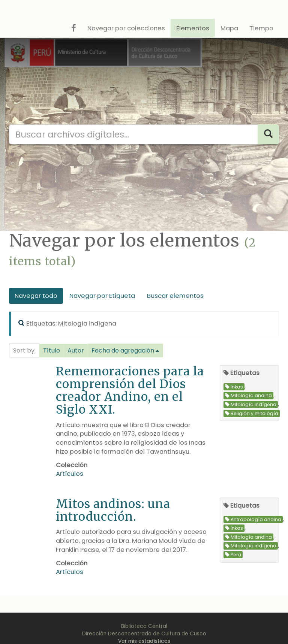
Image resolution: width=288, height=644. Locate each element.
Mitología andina (248, 396)
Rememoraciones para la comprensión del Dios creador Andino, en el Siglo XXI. (130, 390)
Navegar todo (36, 296)
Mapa (229, 28)
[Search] (268, 134)
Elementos (193, 28)
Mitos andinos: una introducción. (113, 510)
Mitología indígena (251, 404)
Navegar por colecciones (126, 28)
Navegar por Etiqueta (102, 296)
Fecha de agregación (123, 350)
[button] (52, 351)
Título (52, 350)
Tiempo (261, 28)
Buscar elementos (175, 296)
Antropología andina (253, 519)
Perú (233, 555)
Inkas (234, 387)
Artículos (70, 474)
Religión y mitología (252, 413)
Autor (76, 350)
